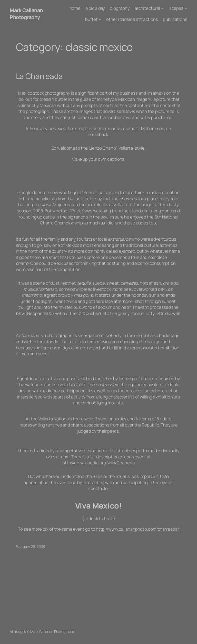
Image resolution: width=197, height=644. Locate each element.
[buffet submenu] (100, 19)
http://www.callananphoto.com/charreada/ (137, 529)
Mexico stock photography (44, 93)
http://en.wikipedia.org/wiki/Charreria (98, 463)
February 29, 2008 (30, 546)
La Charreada (40, 76)
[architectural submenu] (162, 8)
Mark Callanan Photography (26, 14)
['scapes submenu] (186, 8)
